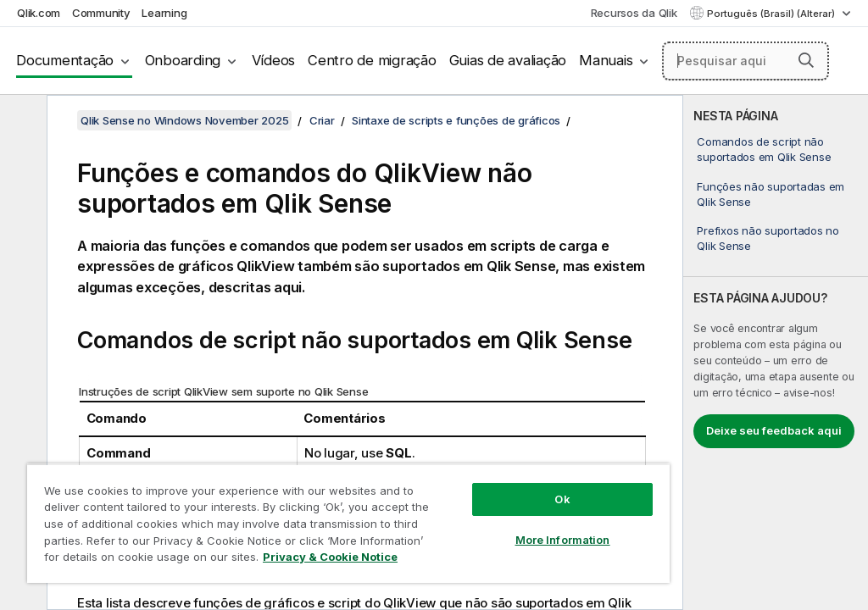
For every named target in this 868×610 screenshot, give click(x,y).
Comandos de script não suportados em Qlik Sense (764, 149)
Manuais (606, 60)
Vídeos (274, 60)
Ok (562, 499)
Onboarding (183, 60)
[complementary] (776, 352)
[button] (806, 60)
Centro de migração (372, 60)
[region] (348, 523)
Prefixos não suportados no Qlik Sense (768, 238)
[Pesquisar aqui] (746, 61)
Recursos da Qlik (634, 13)
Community (101, 13)
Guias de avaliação (508, 60)
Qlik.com (39, 13)
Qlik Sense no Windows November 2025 (184, 120)
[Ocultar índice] (21, 121)
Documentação (65, 60)
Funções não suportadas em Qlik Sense (771, 194)
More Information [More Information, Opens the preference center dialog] (563, 540)
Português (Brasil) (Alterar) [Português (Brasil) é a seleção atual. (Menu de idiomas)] (772, 14)
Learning (164, 13)
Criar (322, 120)
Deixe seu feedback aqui (774, 430)
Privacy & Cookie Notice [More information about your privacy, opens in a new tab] (330, 557)
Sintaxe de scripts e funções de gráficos (456, 120)
